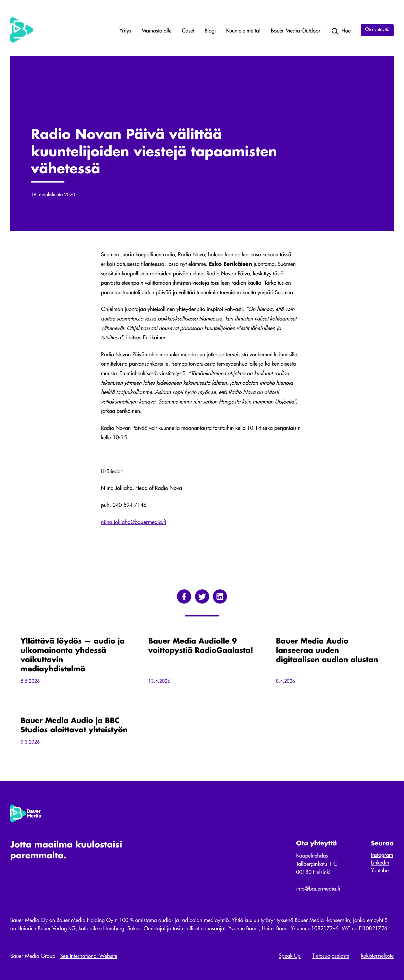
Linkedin (380, 863)
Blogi (210, 31)
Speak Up (290, 956)
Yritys (125, 31)
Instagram (382, 855)
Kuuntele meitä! (243, 31)
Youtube (380, 871)
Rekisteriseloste (377, 956)
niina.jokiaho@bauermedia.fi (134, 522)
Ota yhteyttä (377, 30)
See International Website (89, 956)
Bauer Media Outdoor (296, 31)
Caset (188, 31)
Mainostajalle (157, 31)
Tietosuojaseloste (331, 956)
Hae (341, 31)
